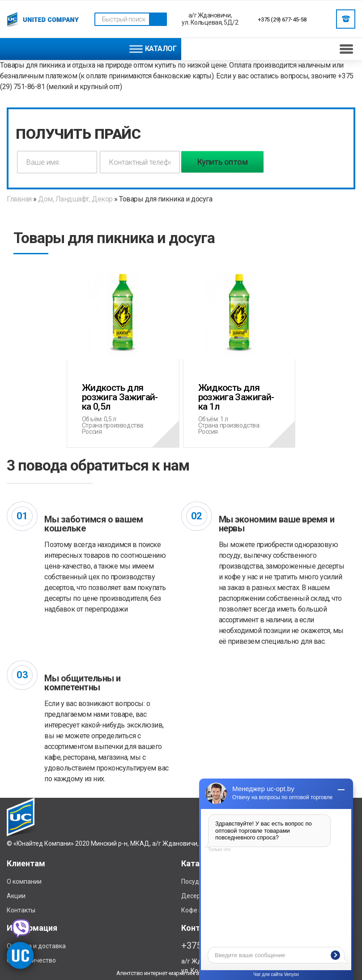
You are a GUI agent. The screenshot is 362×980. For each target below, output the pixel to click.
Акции (16, 896)
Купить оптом (223, 162)
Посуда (192, 882)
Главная (20, 199)
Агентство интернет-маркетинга (158, 973)
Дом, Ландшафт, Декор (75, 199)
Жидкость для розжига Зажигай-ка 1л (239, 393)
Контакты (21, 910)
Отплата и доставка (36, 946)
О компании (24, 882)
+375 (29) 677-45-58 (282, 19)
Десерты (194, 896)
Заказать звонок (346, 19)
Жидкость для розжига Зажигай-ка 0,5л (123, 393)
